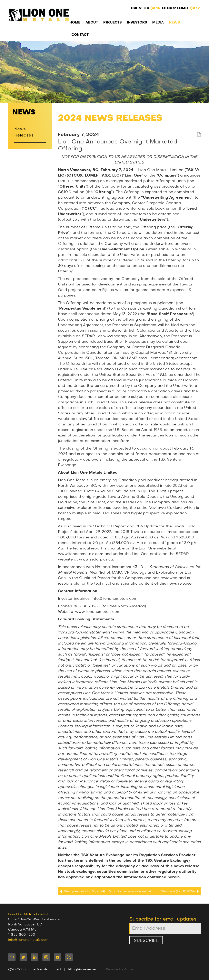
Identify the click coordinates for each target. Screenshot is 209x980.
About (92, 22)
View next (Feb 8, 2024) (181, 891)
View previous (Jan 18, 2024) (81, 891)
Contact (80, 35)
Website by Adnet (119, 969)
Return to (129, 891)
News (174, 22)
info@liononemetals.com (115, 599)
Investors (137, 22)
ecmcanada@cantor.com (174, 358)
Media (158, 22)
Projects (112, 22)
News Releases (24, 132)
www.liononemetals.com (98, 612)
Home (75, 22)
